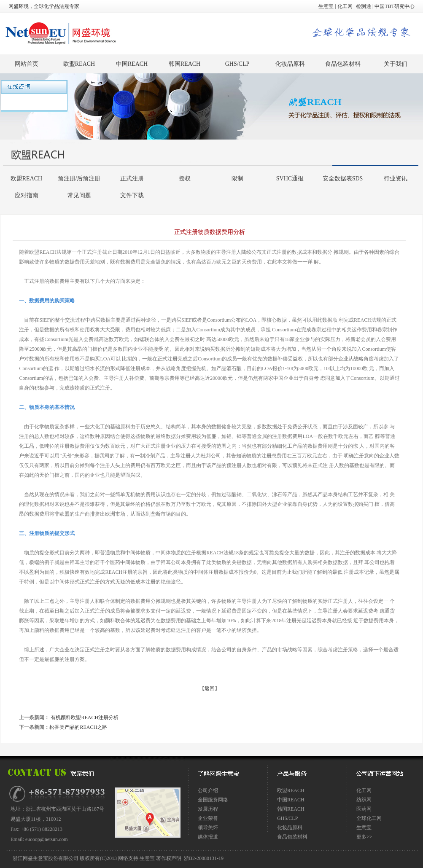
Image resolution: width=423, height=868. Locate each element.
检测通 (364, 6)
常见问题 (79, 195)
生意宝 (326, 6)
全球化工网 (369, 818)
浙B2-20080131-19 (204, 858)
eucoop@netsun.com (47, 839)
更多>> (364, 837)
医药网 (364, 809)
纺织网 (364, 800)
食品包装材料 (343, 64)
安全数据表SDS (343, 179)
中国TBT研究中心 (395, 6)
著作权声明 (169, 858)
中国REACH (132, 64)
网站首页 (27, 64)
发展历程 (208, 809)
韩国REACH (185, 64)
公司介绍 (208, 790)
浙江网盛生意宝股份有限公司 (46, 858)
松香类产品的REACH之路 (78, 727)
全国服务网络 (213, 800)
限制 (237, 179)
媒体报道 (208, 837)
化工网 (345, 6)
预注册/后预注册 (79, 179)
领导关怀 (208, 828)
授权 (185, 179)
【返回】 (210, 688)
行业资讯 (396, 179)
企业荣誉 (208, 818)
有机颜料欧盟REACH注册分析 (84, 718)
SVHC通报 (290, 179)
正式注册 (132, 179)
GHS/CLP (237, 64)
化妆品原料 (290, 64)
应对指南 (27, 195)
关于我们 (396, 64)
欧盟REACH (79, 64)
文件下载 (132, 195)
